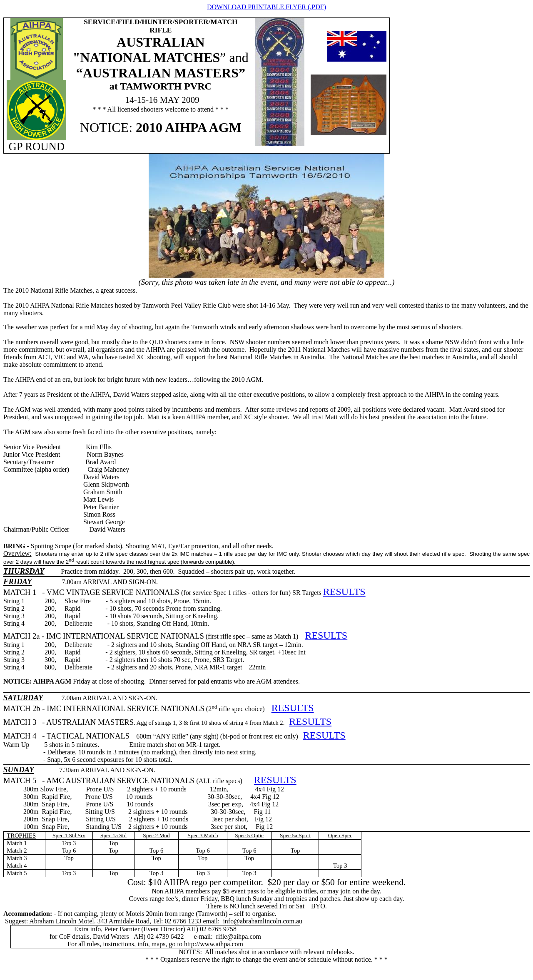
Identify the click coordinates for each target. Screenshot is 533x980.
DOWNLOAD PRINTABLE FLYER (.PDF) (266, 7)
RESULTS (344, 592)
